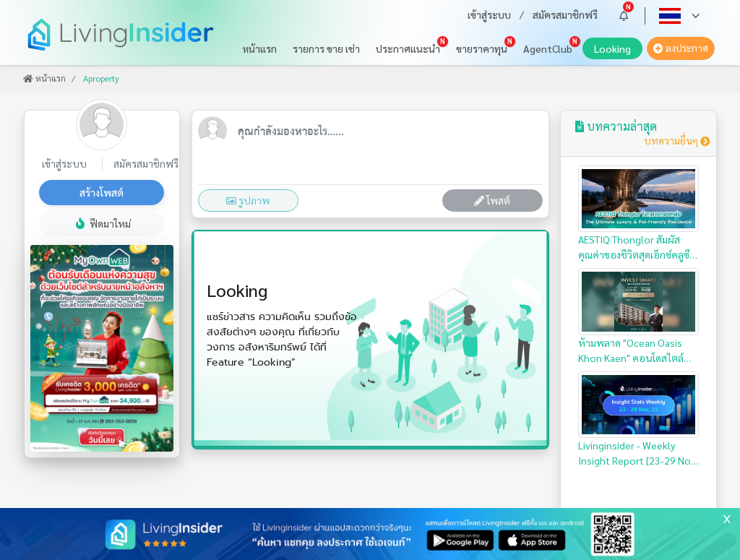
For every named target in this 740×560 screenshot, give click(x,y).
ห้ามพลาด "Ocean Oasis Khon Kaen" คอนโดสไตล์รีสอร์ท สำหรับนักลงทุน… (639, 317)
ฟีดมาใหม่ (102, 223)
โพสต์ (492, 200)
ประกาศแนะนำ (408, 48)
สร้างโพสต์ (102, 192)
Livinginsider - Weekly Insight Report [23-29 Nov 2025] (639, 420)
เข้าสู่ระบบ (489, 14)
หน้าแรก (260, 48)
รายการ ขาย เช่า (326, 48)
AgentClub (548, 48)
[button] (624, 16)
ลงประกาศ (681, 48)
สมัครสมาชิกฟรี (565, 14)
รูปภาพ (248, 200)
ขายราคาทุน (482, 48)
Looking (618, 51)
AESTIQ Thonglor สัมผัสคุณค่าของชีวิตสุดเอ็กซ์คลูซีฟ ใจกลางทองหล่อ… (639, 214)
